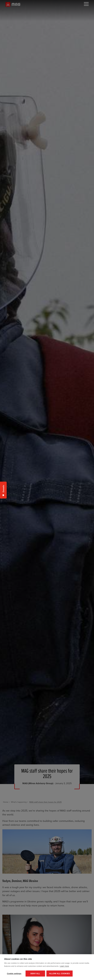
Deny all (35, 974)
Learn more (64, 966)
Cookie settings (14, 974)
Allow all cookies (60, 974)
